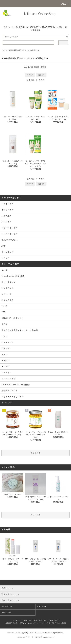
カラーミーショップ (14, 633)
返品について (54, 620)
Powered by (35, 637)
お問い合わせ (6, 612)
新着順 (44, 67)
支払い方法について (26, 620)
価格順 (37, 67)
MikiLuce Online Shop (40, 14)
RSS (59, 623)
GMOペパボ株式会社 (44, 633)
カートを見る (42, 607)
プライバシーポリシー (32, 623)
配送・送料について (41, 620)
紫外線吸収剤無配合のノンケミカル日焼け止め (24, 50)
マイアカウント (7, 607)
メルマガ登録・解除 (48, 623)
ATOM (64, 623)
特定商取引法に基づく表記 (14, 623)
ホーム (5, 50)
